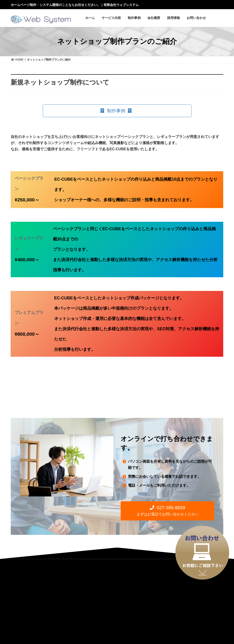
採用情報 (74, 602)
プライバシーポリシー (128, 602)
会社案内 (34, 602)
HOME (16, 602)
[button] (117, 111)
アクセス (54, 602)
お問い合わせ (97, 602)
